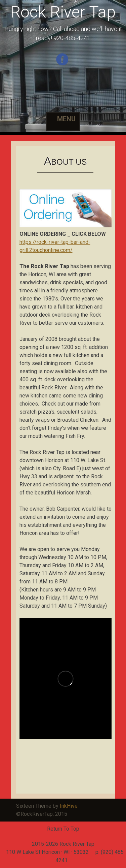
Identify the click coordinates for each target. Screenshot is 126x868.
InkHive (69, 806)
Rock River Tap (63, 12)
